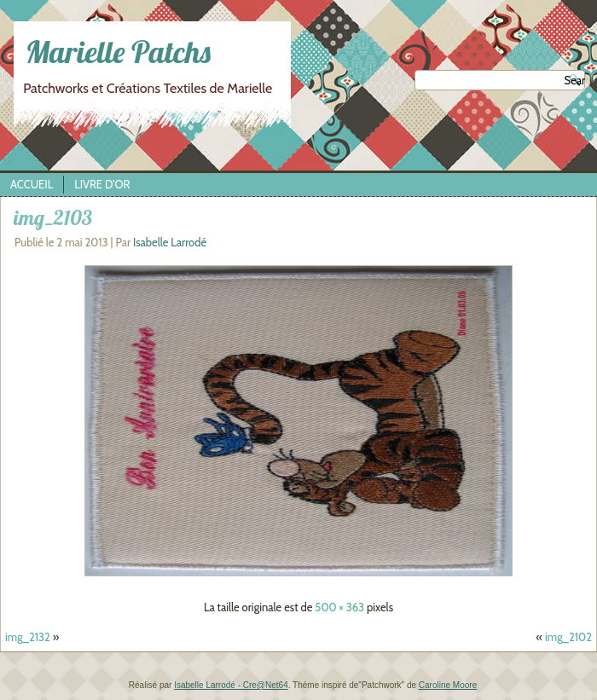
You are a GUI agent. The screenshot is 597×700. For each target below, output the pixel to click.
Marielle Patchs (118, 52)
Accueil (32, 184)
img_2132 (28, 637)
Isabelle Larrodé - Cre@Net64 (231, 685)
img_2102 (568, 637)
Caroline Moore (448, 685)
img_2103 (53, 217)
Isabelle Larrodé (170, 242)
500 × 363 (339, 607)
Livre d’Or (102, 184)
